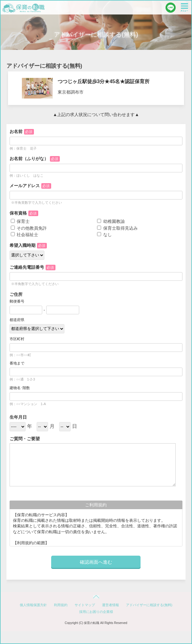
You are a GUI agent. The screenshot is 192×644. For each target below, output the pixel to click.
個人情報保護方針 (33, 605)
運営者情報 (110, 605)
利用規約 (61, 605)
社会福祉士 (25, 235)
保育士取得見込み (117, 228)
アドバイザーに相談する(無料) (149, 605)
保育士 (20, 221)
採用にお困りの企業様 (96, 612)
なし (104, 235)
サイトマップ (85, 605)
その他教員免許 (29, 228)
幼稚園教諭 (111, 221)
